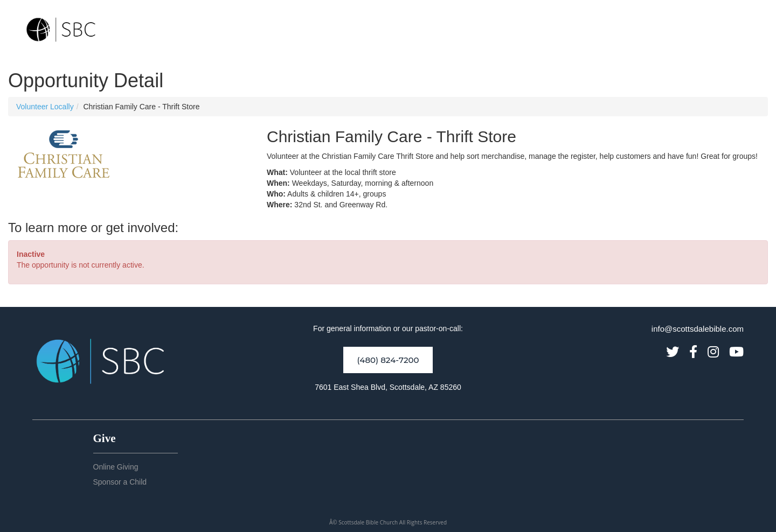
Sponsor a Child (120, 482)
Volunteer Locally (45, 107)
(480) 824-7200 (388, 360)
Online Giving (116, 467)
